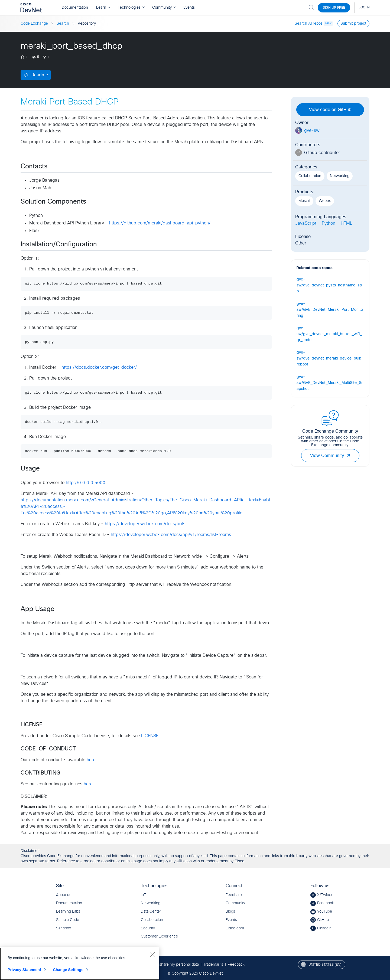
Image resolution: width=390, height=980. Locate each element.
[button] (348, 456)
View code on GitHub (330, 110)
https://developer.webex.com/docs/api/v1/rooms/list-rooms (171, 535)
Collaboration (310, 176)
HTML (347, 223)
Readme (40, 75)
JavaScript (306, 223)
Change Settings (68, 970)
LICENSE (150, 736)
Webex (325, 201)
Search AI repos (309, 24)
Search (63, 24)
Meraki (304, 201)
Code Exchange (34, 24)
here (91, 760)
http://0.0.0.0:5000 (86, 483)
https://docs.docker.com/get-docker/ (99, 367)
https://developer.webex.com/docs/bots (145, 524)
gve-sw (312, 130)
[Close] (152, 955)
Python (329, 223)
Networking (340, 176)
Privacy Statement (24, 970)
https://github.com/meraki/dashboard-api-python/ (160, 223)
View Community (330, 456)
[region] (80, 964)
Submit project (353, 24)
